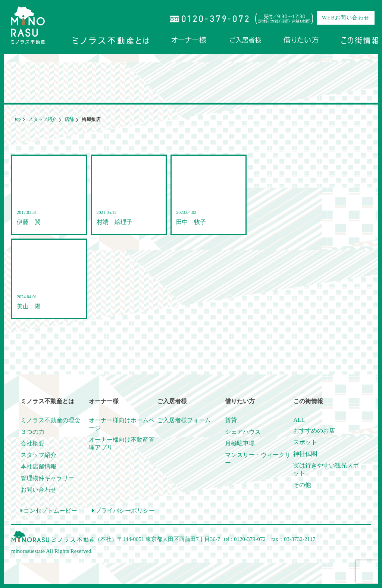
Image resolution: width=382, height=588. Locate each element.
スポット (305, 442)
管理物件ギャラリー (47, 478)
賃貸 (231, 420)
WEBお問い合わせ (346, 18)
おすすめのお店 (314, 431)
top (18, 119)
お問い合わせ (38, 490)
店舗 (69, 119)
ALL (299, 420)
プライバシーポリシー (123, 511)
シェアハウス (243, 432)
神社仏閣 (305, 454)
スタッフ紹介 (42, 119)
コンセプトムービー (49, 511)
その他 (302, 485)
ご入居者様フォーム (184, 420)
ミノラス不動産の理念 (50, 420)
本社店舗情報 (38, 466)
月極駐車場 (240, 443)
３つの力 (32, 432)
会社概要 (32, 443)
